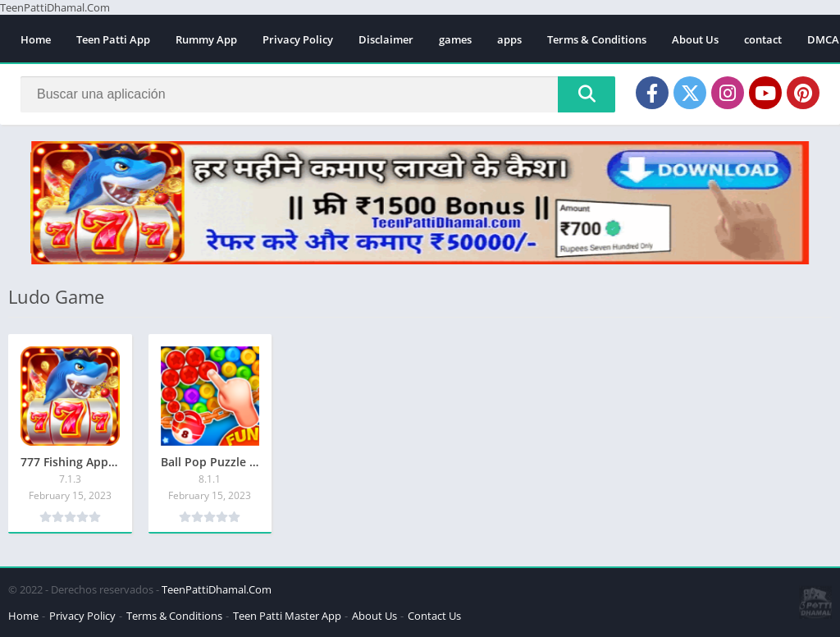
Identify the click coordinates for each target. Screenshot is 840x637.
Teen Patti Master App (287, 616)
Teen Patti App (113, 39)
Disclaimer (386, 39)
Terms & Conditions (597, 39)
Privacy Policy (298, 39)
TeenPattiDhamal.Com (217, 589)
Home (36, 39)
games (455, 39)
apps (509, 39)
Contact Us (434, 616)
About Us (695, 39)
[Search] (318, 94)
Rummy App (206, 39)
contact (763, 39)
